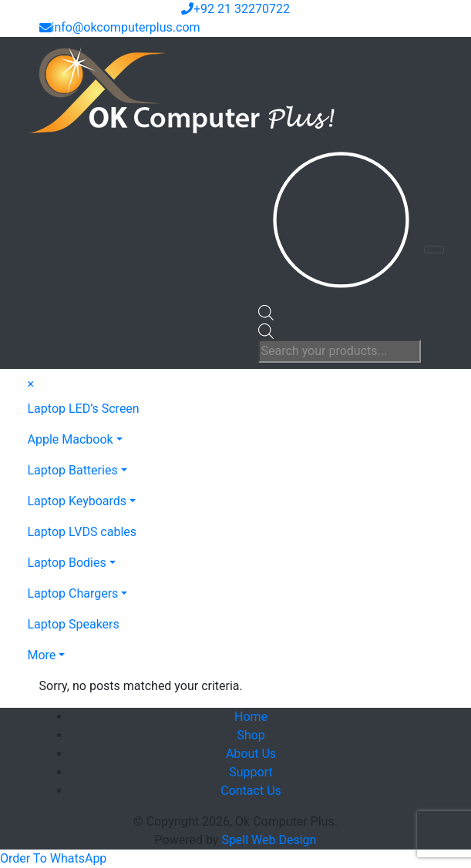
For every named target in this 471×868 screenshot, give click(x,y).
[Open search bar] (266, 312)
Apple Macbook (71, 439)
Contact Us (251, 791)
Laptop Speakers (74, 624)
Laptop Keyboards (77, 501)
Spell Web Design (269, 840)
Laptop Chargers (73, 593)
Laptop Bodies (67, 563)
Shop (251, 735)
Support (251, 772)
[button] (53, 858)
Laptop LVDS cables (82, 532)
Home (251, 717)
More (42, 655)
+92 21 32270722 (235, 9)
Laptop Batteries (73, 470)
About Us (251, 754)
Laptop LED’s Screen (84, 409)
